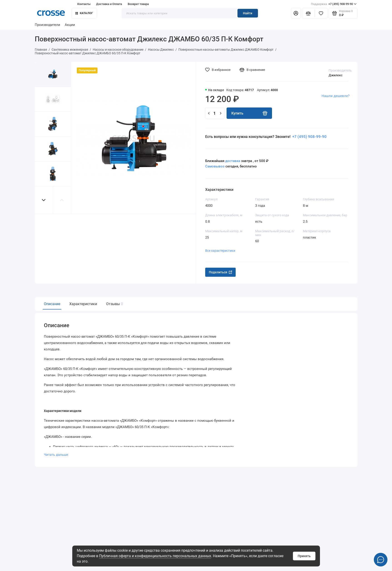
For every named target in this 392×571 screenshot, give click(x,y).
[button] (44, 200)
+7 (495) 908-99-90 (334, 4)
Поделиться (220, 272)
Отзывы (114, 304)
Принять (304, 556)
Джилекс (336, 75)
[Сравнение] (308, 13)
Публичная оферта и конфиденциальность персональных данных (155, 556)
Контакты (84, 4)
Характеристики (83, 304)
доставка (233, 161)
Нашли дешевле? (336, 96)
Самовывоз (215, 166)
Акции (70, 25)
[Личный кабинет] (296, 13)
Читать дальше (56, 455)
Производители (47, 25)
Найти (248, 13)
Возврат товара (138, 4)
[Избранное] (321, 13)
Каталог (84, 13)
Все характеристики (220, 251)
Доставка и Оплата (109, 4)
